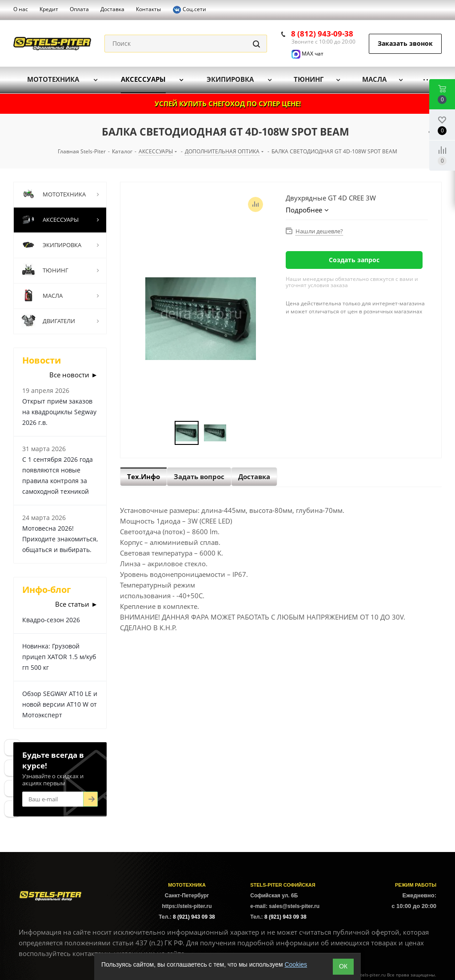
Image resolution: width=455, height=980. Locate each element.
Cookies (296, 964)
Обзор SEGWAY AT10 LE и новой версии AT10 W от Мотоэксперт (60, 704)
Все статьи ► (76, 604)
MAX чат (307, 54)
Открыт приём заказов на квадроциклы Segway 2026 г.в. (59, 412)
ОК (343, 966)
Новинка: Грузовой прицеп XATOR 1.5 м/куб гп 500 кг (59, 657)
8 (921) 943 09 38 (194, 917)
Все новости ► (74, 375)
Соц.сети (189, 10)
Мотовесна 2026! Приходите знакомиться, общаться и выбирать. (60, 539)
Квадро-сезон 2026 (51, 620)
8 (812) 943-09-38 (322, 34)
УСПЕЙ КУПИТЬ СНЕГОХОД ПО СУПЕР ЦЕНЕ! (228, 104)
